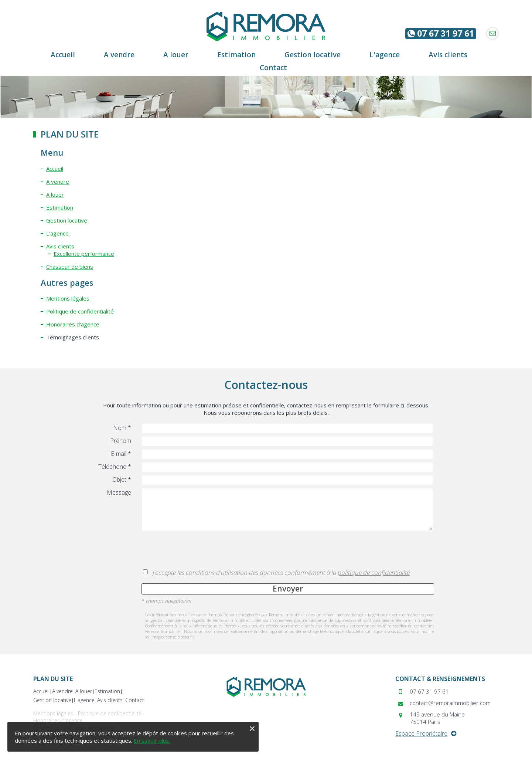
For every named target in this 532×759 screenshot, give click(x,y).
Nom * (122, 428)
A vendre (58, 182)
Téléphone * (115, 467)
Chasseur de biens (70, 267)
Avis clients (60, 246)
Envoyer (288, 589)
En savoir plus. (152, 741)
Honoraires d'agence (73, 324)
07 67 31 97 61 (441, 34)
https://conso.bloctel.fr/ (174, 637)
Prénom (121, 441)
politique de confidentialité (374, 572)
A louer (55, 194)
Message (119, 492)
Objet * (122, 480)
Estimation (60, 207)
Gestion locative (67, 220)
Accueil (55, 169)
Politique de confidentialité (80, 311)
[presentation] (198, 550)
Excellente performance (84, 254)
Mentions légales (68, 298)
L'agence (57, 233)
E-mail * (121, 454)
